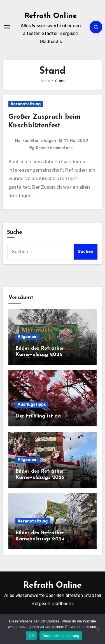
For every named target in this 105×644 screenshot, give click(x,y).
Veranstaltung (26, 104)
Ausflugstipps (32, 404)
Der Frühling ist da (38, 416)
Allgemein (28, 337)
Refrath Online (51, 16)
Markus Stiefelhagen (35, 141)
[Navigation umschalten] (7, 27)
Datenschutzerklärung (61, 636)
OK (31, 636)
